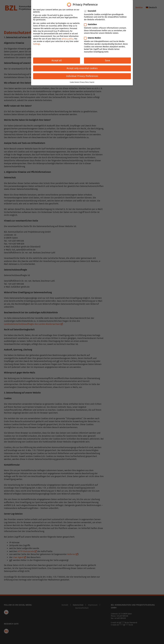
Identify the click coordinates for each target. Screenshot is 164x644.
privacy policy (67, 38)
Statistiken (92, 23)
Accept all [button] (57, 59)
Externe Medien (94, 37)
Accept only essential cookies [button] (82, 67)
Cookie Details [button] (74, 81)
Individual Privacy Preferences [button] (82, 75)
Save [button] (108, 59)
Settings (37, 43)
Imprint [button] (92, 81)
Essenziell (91, 10)
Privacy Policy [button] (84, 81)
